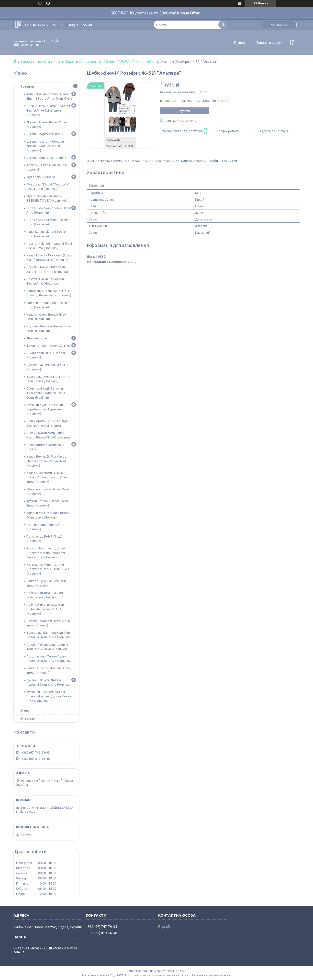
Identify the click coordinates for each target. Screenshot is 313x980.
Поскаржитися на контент (171, 975)
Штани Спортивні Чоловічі (46, 158)
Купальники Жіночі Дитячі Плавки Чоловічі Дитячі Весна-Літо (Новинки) (49, 696)
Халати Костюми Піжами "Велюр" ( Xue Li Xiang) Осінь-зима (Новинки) (48, 477)
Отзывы (28, 718)
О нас (25, 710)
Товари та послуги (35, 62)
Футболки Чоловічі (41, 177)
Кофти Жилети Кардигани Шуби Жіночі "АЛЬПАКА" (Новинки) (102, 62)
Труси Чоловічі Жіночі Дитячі (48, 346)
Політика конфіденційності (212, 975)
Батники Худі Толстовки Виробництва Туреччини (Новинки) (45, 409)
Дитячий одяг (37, 338)
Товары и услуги (269, 43)
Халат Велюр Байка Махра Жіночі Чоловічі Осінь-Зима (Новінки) (46, 461)
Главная (240, 43)
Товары (27, 86)
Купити (185, 111)
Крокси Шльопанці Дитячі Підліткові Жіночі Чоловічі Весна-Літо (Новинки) (46, 553)
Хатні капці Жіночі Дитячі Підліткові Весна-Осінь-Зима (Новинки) (48, 569)
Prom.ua (180, 971)
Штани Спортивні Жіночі (45, 134)
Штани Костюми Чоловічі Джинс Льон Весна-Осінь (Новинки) (45, 146)
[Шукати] (223, 25)
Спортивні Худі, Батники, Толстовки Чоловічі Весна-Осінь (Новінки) (46, 393)
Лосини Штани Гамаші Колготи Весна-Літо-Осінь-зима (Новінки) (49, 110)
